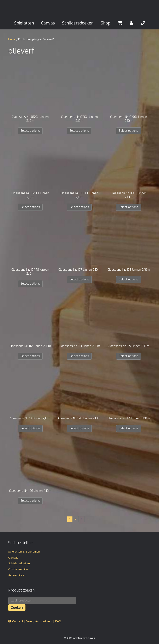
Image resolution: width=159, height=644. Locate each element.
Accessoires (16, 575)
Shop (106, 23)
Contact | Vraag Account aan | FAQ (35, 621)
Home (12, 40)
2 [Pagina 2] (76, 519)
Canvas (48, 23)
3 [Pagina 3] (82, 519)
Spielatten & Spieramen (24, 552)
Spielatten (24, 23)
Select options (30, 131)
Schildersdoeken (78, 23)
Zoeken (17, 608)
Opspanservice (18, 569)
